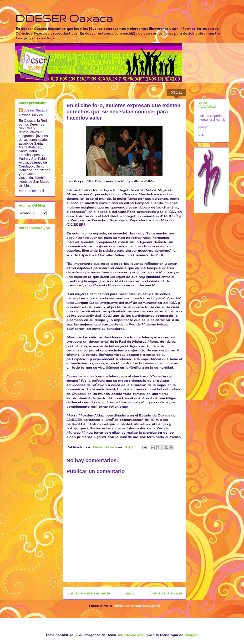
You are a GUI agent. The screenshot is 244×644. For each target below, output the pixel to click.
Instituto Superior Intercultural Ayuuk (211, 118)
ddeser (203, 127)
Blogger (191, 635)
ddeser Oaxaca (36, 110)
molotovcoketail (132, 635)
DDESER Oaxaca (64, 18)
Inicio (130, 593)
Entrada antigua (166, 593)
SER (201, 135)
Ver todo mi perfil (31, 191)
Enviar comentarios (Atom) (137, 606)
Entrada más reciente (89, 593)
